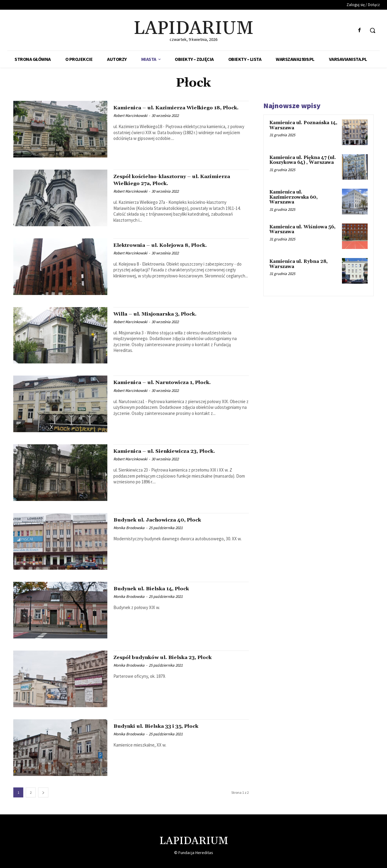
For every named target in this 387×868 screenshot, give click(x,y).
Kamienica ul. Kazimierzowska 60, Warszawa (294, 197)
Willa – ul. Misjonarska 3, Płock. (167, 314)
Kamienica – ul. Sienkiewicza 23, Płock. (179, 451)
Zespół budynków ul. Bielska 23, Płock (176, 657)
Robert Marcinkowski (130, 123)
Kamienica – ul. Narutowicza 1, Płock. (176, 382)
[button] (372, 30)
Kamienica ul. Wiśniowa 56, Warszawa (302, 230)
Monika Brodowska (129, 528)
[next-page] (43, 792)
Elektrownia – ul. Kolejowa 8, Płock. (173, 245)
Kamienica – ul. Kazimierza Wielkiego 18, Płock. (177, 111)
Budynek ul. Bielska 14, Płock (162, 588)
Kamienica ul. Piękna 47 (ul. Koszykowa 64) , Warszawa (303, 160)
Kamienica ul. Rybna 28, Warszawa (299, 264)
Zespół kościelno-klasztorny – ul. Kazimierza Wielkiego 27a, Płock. (168, 180)
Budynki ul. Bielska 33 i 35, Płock (168, 726)
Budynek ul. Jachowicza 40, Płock (169, 520)
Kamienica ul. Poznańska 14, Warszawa (303, 125)
